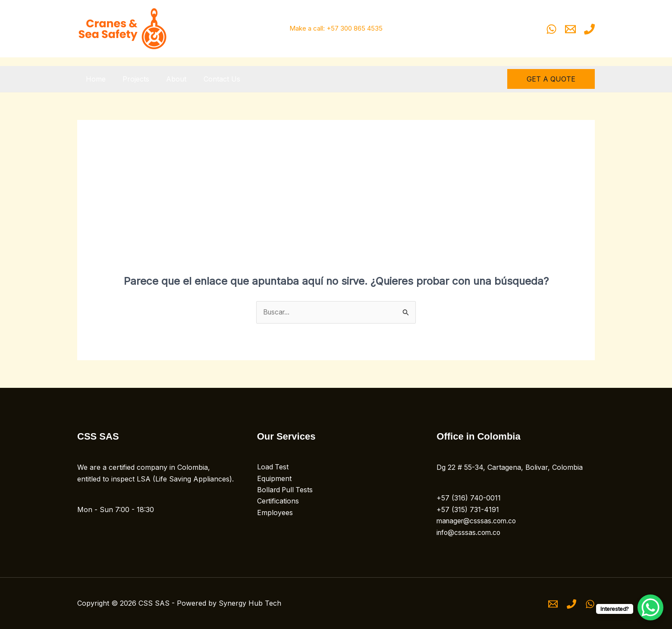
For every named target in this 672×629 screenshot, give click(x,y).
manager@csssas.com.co (478, 521)
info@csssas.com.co (470, 532)
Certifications (278, 502)
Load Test (273, 468)
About (168, 79)
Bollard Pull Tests (286, 491)
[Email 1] (570, 29)
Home (94, 79)
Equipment (274, 479)
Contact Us (211, 79)
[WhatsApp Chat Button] (650, 607)
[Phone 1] (589, 29)
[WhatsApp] (551, 29)
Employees (275, 513)
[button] (551, 79)
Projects (131, 79)
